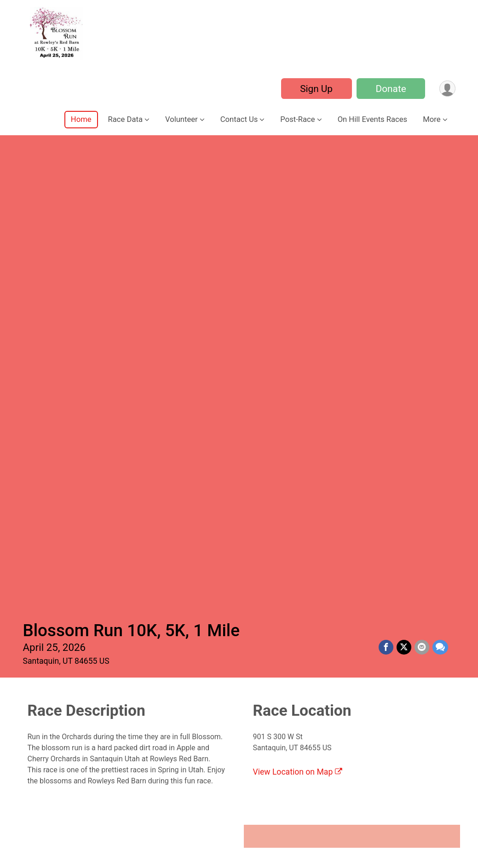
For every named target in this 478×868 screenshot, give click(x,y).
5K (239, 462)
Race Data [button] (125, 119)
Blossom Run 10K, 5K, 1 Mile (131, 159)
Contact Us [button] (239, 119)
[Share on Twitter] (405, 176)
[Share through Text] (440, 176)
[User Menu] (447, 89)
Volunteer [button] (181, 119)
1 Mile (89, 462)
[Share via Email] (422, 176)
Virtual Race (89, 628)
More (432, 119)
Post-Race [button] (297, 119)
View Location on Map (298, 300)
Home (81, 119)
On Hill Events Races (373, 119)
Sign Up (315, 89)
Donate (390, 89)
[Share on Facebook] (387, 176)
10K (389, 462)
